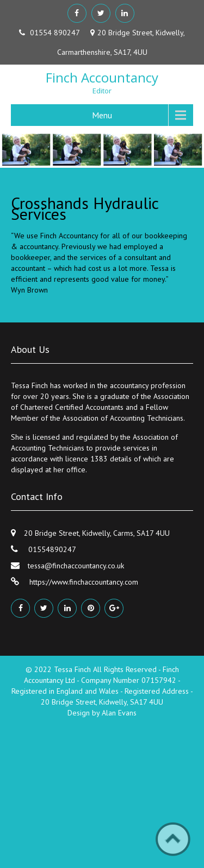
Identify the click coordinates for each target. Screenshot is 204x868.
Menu (102, 115)
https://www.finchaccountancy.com (83, 582)
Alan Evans (119, 713)
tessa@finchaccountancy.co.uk (76, 566)
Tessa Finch (73, 669)
